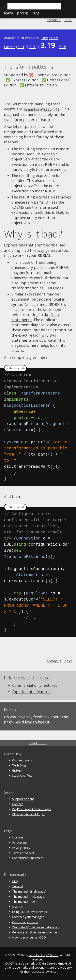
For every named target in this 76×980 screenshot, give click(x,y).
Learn (9, 13)
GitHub (17, 770)
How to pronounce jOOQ (29, 937)
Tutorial (17, 886)
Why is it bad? (33, 233)
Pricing (22, 13)
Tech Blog (19, 765)
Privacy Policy (21, 847)
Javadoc (17, 906)
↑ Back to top (38, 743)
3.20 (33, 47)
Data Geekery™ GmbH (44, 955)
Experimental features (32, 691)
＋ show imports (15, 368)
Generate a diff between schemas (35, 932)
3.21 (21, 47)
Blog (35, 13)
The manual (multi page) (29, 896)
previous (54, 20)
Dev (45, 38)
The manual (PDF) (24, 901)
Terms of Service (23, 852)
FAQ (15, 881)
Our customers (22, 760)
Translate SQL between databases (35, 927)
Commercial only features (35, 685)
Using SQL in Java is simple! (30, 912)
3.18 (63, 47)
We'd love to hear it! (33, 722)
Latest (10, 47)
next (68, 20)
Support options (23, 798)
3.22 (54, 38)
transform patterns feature (28, 119)
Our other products (25, 922)
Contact (18, 804)
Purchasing (19, 842)
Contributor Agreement (28, 857)
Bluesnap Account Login (28, 814)
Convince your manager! (28, 917)
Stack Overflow (22, 775)
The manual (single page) (29, 891)
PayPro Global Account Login (32, 809)
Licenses (18, 837)
